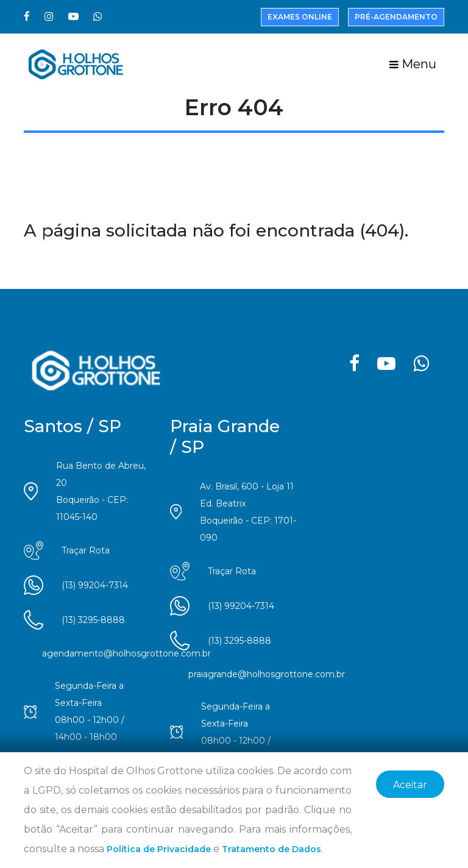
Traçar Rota (86, 550)
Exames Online (300, 17)
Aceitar (410, 785)
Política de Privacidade (159, 849)
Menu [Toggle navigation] (413, 64)
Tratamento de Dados (271, 849)
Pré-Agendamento (396, 17)
